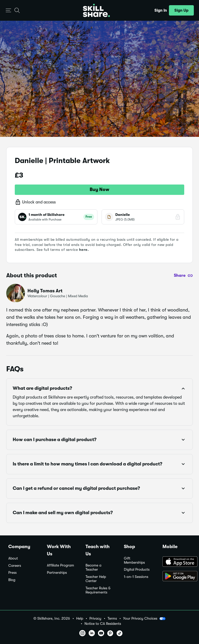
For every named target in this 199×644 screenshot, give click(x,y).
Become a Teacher (93, 567)
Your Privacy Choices (144, 619)
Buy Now (99, 189)
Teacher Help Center (96, 579)
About (13, 558)
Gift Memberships (134, 560)
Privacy (95, 618)
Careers (15, 566)
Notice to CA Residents (103, 624)
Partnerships (57, 573)
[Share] (183, 275)
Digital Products (137, 569)
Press (12, 573)
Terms (112, 618)
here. (84, 250)
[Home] (96, 10)
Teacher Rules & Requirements (98, 590)
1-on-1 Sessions (136, 577)
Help (80, 618)
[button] (8, 10)
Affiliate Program (61, 565)
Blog (12, 580)
